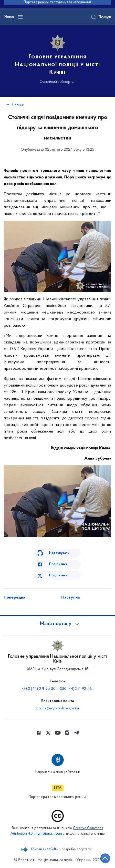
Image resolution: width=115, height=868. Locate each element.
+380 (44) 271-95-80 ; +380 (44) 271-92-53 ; (58, 689)
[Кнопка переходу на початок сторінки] (105, 858)
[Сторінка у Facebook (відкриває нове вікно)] (39, 733)
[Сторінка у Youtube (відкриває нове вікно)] (58, 733)
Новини (18, 105)
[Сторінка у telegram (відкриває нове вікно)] (77, 733)
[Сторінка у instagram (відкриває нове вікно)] (67, 733)
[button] (58, 624)
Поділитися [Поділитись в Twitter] (58, 576)
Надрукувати (59, 553)
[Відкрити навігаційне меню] (20, 17)
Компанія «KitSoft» (44, 850)
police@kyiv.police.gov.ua (58, 708)
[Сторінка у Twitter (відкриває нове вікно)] (48, 733)
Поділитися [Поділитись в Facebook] (58, 564)
